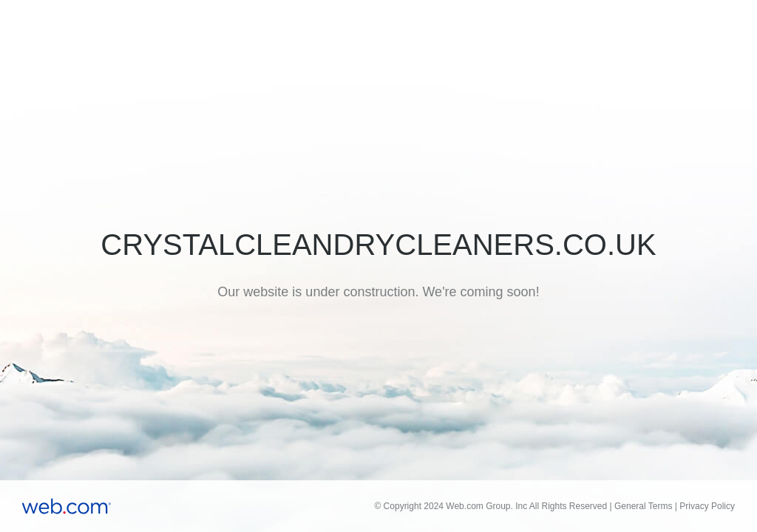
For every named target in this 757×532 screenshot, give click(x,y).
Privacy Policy (707, 506)
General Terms (643, 506)
